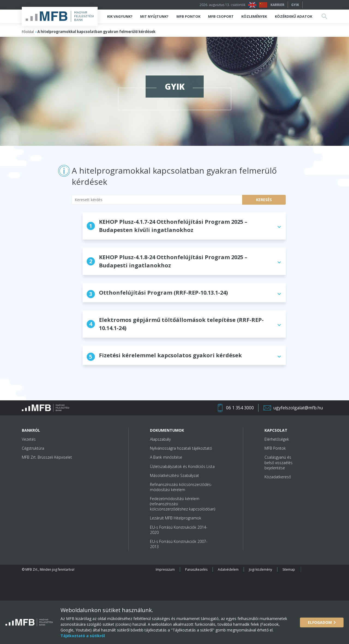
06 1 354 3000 (240, 408)
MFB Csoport (221, 16)
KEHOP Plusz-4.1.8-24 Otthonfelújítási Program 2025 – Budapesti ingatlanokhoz (167, 261)
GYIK (295, 5)
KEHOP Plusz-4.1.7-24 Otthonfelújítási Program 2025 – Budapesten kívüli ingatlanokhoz (167, 226)
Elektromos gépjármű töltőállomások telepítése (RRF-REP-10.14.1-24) (175, 324)
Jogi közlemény (261, 569)
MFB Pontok (188, 16)
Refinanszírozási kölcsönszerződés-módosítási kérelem (181, 487)
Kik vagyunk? (120, 16)
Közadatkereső (278, 477)
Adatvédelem (228, 569)
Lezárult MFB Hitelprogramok (176, 518)
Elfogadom (320, 622)
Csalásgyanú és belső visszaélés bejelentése (279, 462)
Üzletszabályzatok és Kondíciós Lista (182, 466)
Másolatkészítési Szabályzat (174, 475)
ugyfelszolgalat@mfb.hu (298, 408)
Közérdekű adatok (294, 16)
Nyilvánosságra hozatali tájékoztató (181, 448)
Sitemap (289, 569)
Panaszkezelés (196, 569)
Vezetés (29, 439)
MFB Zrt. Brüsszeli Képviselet (47, 457)
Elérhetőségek (277, 439)
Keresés (264, 200)
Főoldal (28, 32)
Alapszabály (160, 439)
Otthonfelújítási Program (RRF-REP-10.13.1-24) (157, 294)
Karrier (277, 5)
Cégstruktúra (33, 448)
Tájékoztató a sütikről (83, 636)
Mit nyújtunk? (154, 16)
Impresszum (165, 569)
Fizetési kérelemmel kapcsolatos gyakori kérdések (164, 356)
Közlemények (254, 16)
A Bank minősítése (166, 457)
